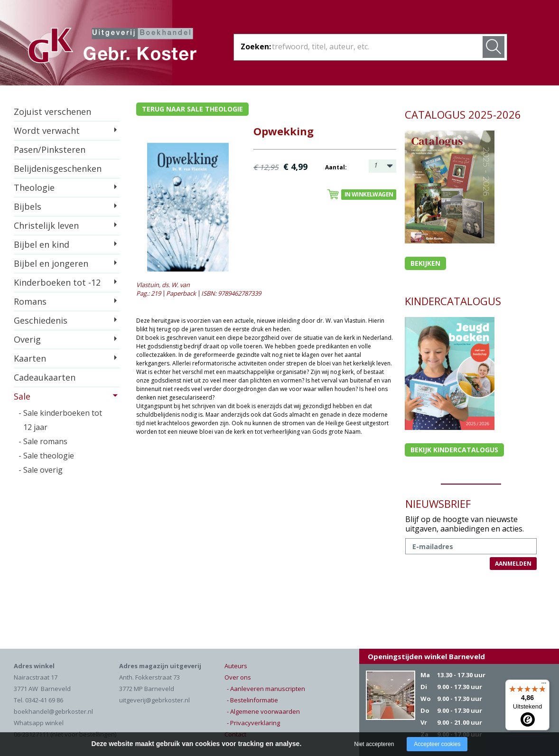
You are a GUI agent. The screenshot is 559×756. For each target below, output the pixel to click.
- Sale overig (41, 470)
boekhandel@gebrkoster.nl (53, 711)
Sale (22, 396)
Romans (30, 301)
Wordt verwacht (47, 131)
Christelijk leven (46, 225)
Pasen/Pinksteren (50, 149)
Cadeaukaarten (45, 377)
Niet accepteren (374, 744)
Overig (27, 339)
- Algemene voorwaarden (263, 711)
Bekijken (425, 263)
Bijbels (28, 206)
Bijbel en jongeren (51, 263)
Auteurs (236, 666)
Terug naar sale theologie (192, 109)
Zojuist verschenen (52, 112)
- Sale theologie (46, 456)
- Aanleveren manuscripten (266, 689)
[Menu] (544, 685)
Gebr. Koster (112, 47)
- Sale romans (43, 441)
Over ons (238, 677)
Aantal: (336, 167)
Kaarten (30, 358)
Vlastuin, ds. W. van (163, 285)
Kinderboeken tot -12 (57, 282)
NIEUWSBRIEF (438, 504)
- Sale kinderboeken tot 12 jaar (60, 420)
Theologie (34, 187)
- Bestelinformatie (252, 700)
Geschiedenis (41, 320)
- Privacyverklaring (253, 723)
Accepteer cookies (437, 744)
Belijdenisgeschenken (58, 168)
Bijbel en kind (42, 244)
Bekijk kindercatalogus (454, 450)
